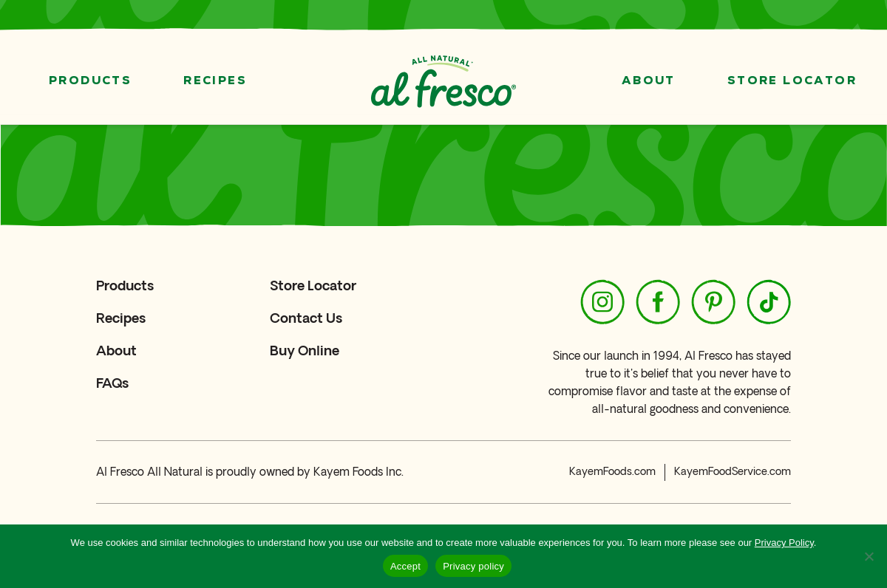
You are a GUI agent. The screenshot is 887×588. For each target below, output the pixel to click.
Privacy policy (473, 566)
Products (90, 81)
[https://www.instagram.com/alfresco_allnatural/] (602, 302)
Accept (405, 566)
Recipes (215, 81)
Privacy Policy (784, 543)
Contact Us (306, 318)
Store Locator (792, 81)
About (649, 81)
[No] (869, 556)
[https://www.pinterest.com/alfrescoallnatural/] (713, 302)
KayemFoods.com (612, 472)
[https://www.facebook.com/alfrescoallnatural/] (658, 302)
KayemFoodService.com (733, 472)
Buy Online (305, 351)
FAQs (112, 383)
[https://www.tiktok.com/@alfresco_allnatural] (769, 302)
